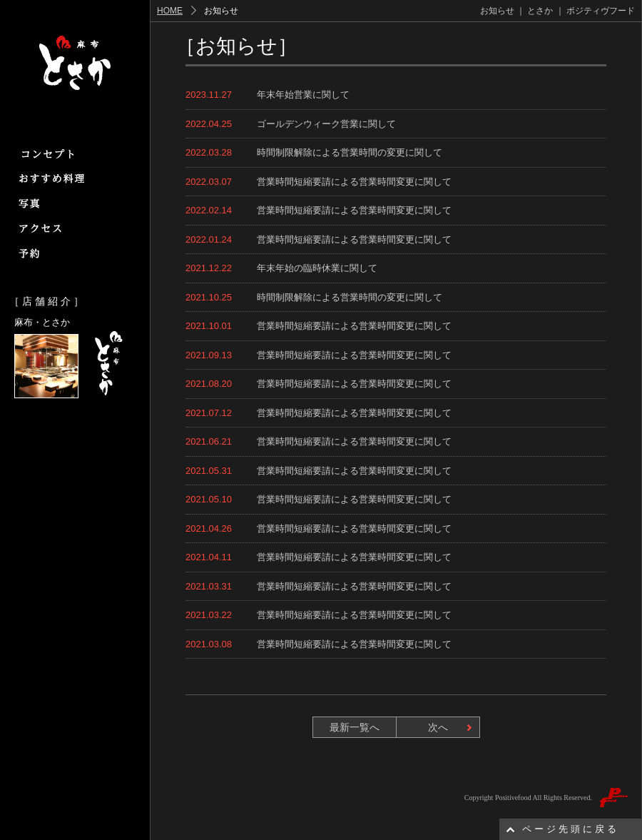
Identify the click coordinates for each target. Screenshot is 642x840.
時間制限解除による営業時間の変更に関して (350, 152)
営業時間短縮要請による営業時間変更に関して (354, 182)
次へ (438, 727)
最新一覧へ (355, 727)
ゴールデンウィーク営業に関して (326, 124)
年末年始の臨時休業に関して (317, 268)
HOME (170, 11)
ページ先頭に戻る (571, 829)
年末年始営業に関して (303, 95)
